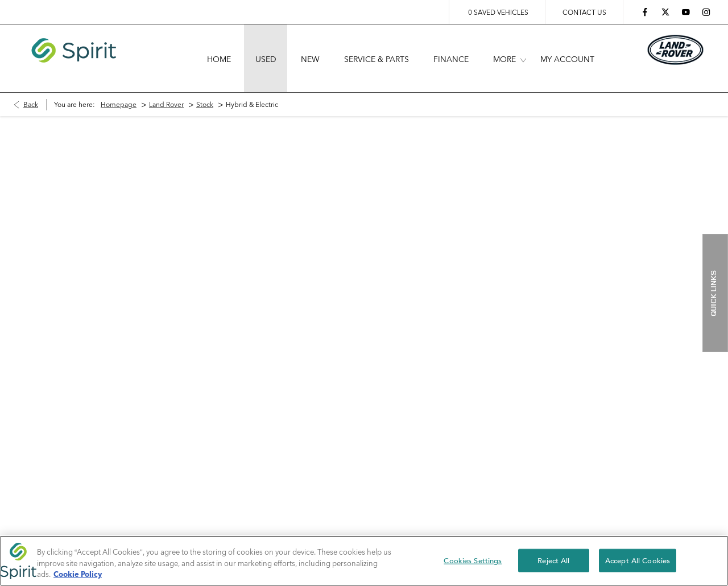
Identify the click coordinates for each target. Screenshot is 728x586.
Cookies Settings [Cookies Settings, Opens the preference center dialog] (473, 560)
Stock (205, 88)
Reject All (553, 560)
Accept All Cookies (638, 560)
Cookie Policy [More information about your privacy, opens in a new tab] (78, 574)
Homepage (119, 88)
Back (31, 88)
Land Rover (166, 88)
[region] (364, 561)
